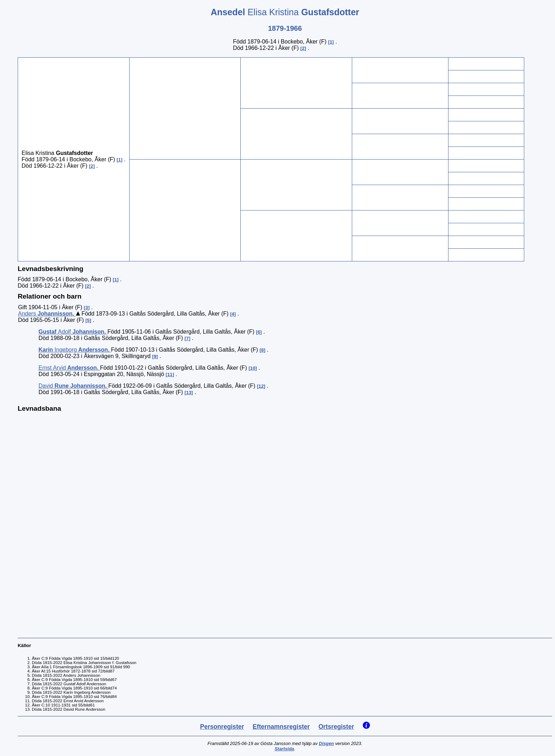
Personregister (222, 727)
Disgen (327, 743)
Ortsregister (336, 727)
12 (261, 386)
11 (170, 374)
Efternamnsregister (281, 727)
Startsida (284, 749)
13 (189, 393)
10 (253, 368)
